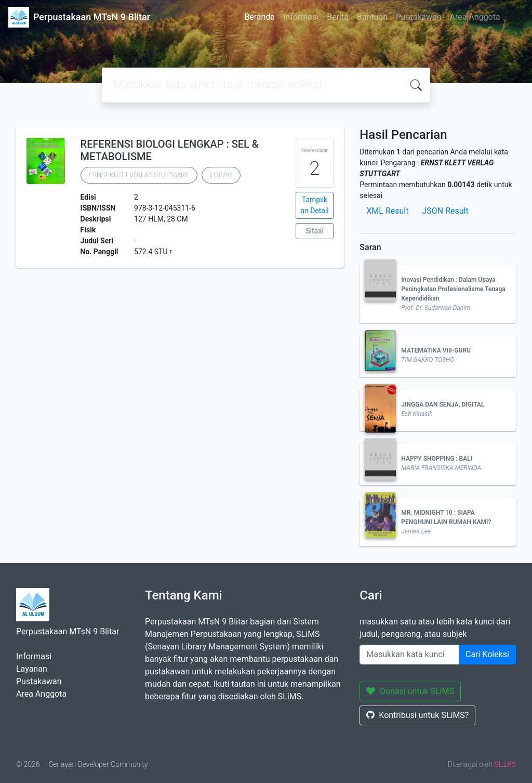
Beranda (260, 17)
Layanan (32, 669)
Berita (338, 17)
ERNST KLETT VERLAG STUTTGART (139, 175)
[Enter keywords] (409, 655)
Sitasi (315, 231)
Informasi (301, 17)
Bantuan (372, 17)
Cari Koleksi (487, 654)
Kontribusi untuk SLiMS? (417, 715)
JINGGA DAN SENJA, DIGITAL (443, 404)
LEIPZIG (221, 175)
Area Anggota (475, 17)
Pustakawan (418, 17)
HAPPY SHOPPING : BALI (437, 459)
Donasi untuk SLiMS (410, 691)
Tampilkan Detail (314, 205)
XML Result (387, 211)
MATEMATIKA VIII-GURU (436, 350)
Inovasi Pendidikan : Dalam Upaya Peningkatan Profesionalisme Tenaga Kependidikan (453, 289)
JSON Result (445, 211)
